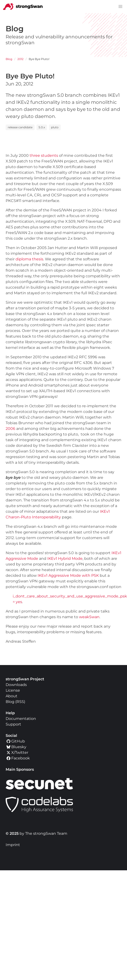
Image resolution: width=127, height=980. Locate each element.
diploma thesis (29, 259)
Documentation (21, 719)
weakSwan (89, 617)
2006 (10, 429)
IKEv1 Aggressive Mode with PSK (68, 575)
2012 (20, 59)
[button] (120, 7)
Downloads (16, 685)
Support (13, 724)
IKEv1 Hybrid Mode (65, 559)
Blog (9, 59)
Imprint (13, 845)
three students (44, 155)
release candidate (20, 127)
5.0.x (42, 127)
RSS (20, 702)
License (13, 690)
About (12, 696)
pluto (55, 127)
